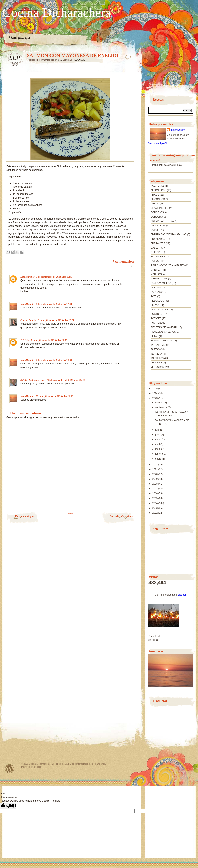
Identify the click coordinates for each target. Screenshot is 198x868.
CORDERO (157, 217)
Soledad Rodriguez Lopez (33, 380)
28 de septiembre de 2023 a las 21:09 (54, 396)
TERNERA (156, 354)
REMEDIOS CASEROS (163, 332)
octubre (159, 403)
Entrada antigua (24, 516)
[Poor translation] (11, 806)
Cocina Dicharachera (57, 13)
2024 (155, 393)
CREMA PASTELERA (162, 221)
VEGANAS (156, 363)
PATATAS (156, 292)
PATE (154, 296)
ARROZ (155, 195)
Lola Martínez (27, 277)
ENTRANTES (158, 243)
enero (159, 459)
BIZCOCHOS (158, 199)
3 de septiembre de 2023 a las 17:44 (54, 304)
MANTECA (156, 270)
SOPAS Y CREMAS (161, 341)
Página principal (19, 38)
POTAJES (156, 318)
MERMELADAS (159, 279)
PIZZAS (155, 305)
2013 (155, 508)
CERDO (155, 204)
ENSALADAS (158, 239)
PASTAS (155, 288)
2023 (155, 398)
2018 (155, 484)
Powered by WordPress (10, 769)
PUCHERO (157, 323)
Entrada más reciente (122, 516)
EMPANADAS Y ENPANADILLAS (169, 234)
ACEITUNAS (157, 186)
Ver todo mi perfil (158, 143)
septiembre (161, 407)
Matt (67, 764)
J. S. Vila (25, 340)
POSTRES (156, 314)
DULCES (155, 230)
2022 (155, 465)
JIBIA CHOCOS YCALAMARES (168, 265)
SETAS (154, 336)
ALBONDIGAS (158, 190)
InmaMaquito (27, 304)
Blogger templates (79, 764)
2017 (155, 489)
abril (158, 444)
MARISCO (156, 274)
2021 (155, 469)
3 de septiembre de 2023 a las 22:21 (56, 320)
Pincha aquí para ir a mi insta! (167, 165)
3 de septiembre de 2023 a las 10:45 (54, 277)
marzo (159, 449)
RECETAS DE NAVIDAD (164, 327)
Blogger (182, 595)
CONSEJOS (157, 212)
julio (158, 430)
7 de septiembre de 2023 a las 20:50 (49, 340)
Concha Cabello (28, 320)
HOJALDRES (158, 257)
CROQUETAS (158, 226)
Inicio (70, 514)
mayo (158, 439)
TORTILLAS (157, 358)
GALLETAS (157, 248)
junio (158, 435)
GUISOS (155, 252)
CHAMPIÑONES (159, 208)
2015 (155, 498)
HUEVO (155, 261)
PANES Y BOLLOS (161, 283)
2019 (155, 479)
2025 (155, 389)
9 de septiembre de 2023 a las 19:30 (54, 360)
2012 (155, 513)
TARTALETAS (158, 345)
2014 (155, 503)
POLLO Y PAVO (159, 310)
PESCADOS (79, 60)
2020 (155, 474)
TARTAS (155, 349)
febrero (159, 454)
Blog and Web (98, 764)
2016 (155, 493)
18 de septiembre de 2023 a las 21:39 (66, 380)
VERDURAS (157, 367)
